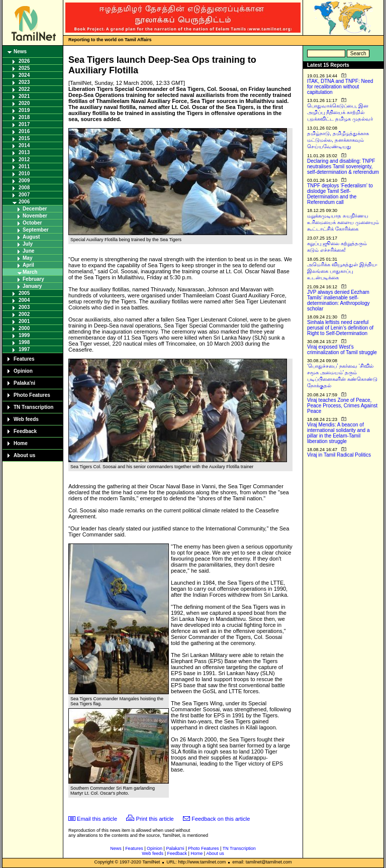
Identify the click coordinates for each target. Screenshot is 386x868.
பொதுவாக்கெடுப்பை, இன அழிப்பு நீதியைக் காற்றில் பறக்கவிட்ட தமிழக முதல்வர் (340, 112)
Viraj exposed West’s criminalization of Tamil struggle (342, 350)
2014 (24, 145)
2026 (24, 61)
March (30, 272)
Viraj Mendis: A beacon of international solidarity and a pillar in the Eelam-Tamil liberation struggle (339, 433)
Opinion (23, 371)
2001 (24, 321)
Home (21, 443)
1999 (24, 335)
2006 (24, 202)
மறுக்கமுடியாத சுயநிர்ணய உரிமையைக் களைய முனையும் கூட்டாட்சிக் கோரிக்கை (343, 222)
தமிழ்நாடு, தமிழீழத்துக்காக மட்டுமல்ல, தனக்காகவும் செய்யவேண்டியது (338, 140)
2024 (24, 75)
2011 (24, 167)
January (32, 286)
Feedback (25, 431)
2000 (24, 328)
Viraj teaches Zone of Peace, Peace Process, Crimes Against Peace (342, 406)
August (31, 237)
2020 (24, 103)
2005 (24, 293)
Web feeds (26, 419)
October (32, 223)
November (35, 216)
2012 (24, 159)
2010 (24, 174)
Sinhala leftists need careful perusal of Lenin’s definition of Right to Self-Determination (340, 328)
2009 (24, 181)
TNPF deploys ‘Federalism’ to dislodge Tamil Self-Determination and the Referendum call (340, 194)
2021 (24, 96)
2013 (24, 152)
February (33, 279)
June (28, 251)
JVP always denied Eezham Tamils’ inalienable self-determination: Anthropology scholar (339, 300)
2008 (24, 188)
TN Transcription (33, 407)
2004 (24, 300)
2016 (24, 131)
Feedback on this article (221, 819)
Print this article (155, 819)
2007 (24, 195)
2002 (24, 314)
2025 (24, 68)
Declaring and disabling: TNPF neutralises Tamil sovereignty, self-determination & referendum (343, 167)
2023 (24, 82)
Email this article (97, 819)
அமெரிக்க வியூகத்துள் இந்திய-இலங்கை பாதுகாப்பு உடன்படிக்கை (342, 271)
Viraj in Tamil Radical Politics (339, 455)
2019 (24, 110)
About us (24, 455)
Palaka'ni (24, 383)
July (28, 244)
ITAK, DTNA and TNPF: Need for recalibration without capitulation (340, 87)
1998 (24, 342)
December (35, 209)
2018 (24, 117)
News (20, 51)
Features (24, 359)
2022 (24, 89)
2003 (24, 307)
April (28, 265)
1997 (24, 349)
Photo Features (32, 395)
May (27, 258)
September (36, 230)
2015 (24, 138)
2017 (24, 124)
